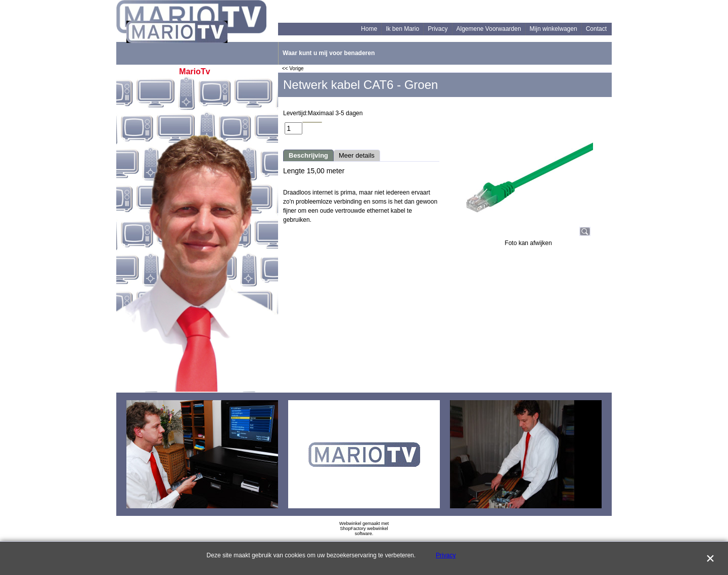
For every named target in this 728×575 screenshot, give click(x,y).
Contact (596, 29)
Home (369, 29)
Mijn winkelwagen (554, 29)
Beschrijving (308, 155)
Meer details (357, 155)
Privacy (438, 29)
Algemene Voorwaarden (489, 29)
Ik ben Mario (402, 29)
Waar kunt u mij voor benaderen (329, 53)
